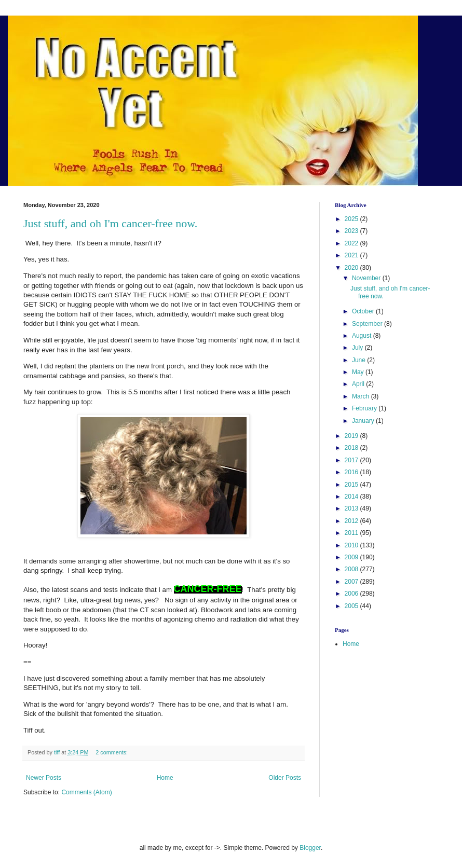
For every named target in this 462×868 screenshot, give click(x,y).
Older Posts (285, 778)
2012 (352, 521)
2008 (352, 569)
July (358, 348)
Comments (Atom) (86, 792)
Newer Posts (44, 778)
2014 (352, 497)
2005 (352, 606)
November (367, 278)
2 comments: (112, 752)
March (362, 396)
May (359, 372)
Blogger (310, 848)
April (359, 384)
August (363, 336)
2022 (352, 243)
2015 (352, 485)
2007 (352, 582)
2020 (352, 268)
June (359, 360)
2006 (352, 594)
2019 (352, 436)
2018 (352, 448)
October (364, 311)
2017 (352, 460)
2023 (352, 231)
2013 (352, 508)
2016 (352, 472)
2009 (352, 557)
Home (165, 778)
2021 (352, 255)
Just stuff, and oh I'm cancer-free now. (110, 223)
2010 (352, 545)
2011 (352, 533)
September (368, 324)
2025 (352, 219)
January (364, 421)
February (365, 408)
